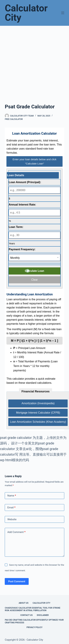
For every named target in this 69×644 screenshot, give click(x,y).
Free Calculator (14, 119)
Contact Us (26, 615)
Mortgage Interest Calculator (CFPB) (38, 413)
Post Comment (17, 581)
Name (12, 496)
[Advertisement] (34, 62)
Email (11, 508)
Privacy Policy (35, 627)
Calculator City (26, 13)
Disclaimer (43, 615)
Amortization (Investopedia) (38, 403)
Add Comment (16, 532)
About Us (23, 603)
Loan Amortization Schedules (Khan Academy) (38, 422)
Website (12, 519)
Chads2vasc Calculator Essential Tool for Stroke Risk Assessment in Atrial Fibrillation (32, 609)
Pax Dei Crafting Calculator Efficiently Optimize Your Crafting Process (34, 621)
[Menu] (63, 13)
